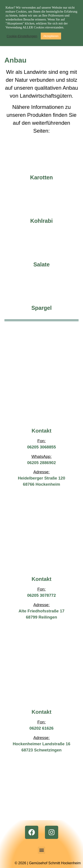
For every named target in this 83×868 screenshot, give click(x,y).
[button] (41, 850)
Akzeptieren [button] (51, 36)
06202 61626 (41, 728)
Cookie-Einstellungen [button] (22, 36)
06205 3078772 (42, 595)
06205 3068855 (42, 447)
